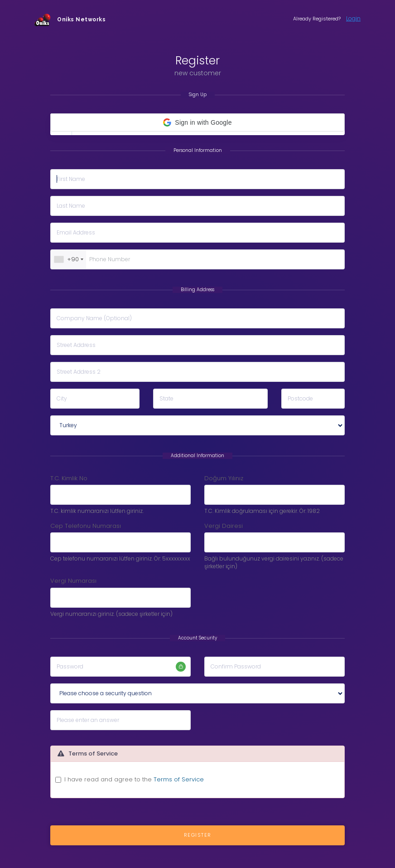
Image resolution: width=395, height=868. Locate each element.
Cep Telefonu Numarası (86, 526)
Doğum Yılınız (224, 478)
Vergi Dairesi (224, 526)
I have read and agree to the (134, 779)
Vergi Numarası (73, 581)
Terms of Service (179, 779)
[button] (197, 122)
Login (353, 18)
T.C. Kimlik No (69, 478)
